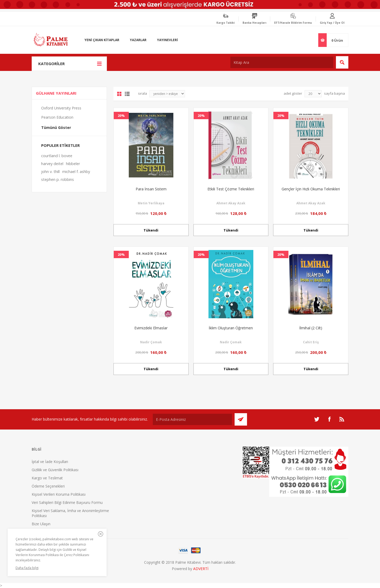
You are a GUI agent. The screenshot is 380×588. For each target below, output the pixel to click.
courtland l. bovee (57, 156)
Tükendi (151, 230)
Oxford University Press (61, 108)
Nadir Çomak (151, 342)
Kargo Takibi (225, 23)
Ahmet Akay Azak (231, 203)
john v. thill (50, 172)
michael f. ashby (76, 172)
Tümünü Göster (56, 127)
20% (121, 115)
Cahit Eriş (311, 342)
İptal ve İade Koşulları (50, 462)
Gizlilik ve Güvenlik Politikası (55, 470)
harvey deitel (52, 164)
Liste (127, 94)
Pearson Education (57, 117)
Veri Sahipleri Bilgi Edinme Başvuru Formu (67, 502)
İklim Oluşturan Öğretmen (231, 328)
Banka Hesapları (254, 23)
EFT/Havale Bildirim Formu (293, 23)
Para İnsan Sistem (151, 189)
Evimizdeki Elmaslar (151, 328)
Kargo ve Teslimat (47, 478)
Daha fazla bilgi (27, 568)
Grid (119, 94)
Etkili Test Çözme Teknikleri (231, 189)
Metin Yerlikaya (151, 203)
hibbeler (73, 164)
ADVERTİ (201, 569)
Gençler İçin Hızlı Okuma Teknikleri (311, 189)
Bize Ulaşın (41, 524)
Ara (342, 62)
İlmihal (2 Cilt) (311, 328)
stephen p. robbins (58, 179)
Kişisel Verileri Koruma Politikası (59, 494)
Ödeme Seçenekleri (48, 486)
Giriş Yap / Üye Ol (332, 23)
